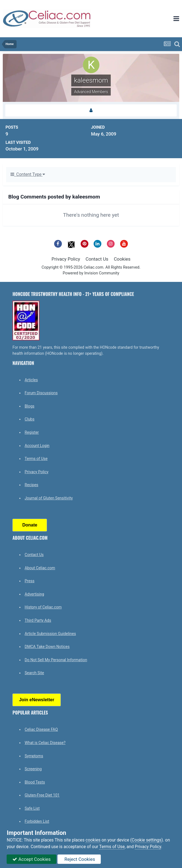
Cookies (122, 259)
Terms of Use (36, 459)
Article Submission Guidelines (50, 634)
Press (29, 581)
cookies (93, 840)
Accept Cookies (31, 859)
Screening (33, 769)
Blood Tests (35, 782)
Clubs (29, 419)
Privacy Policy (66, 259)
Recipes (31, 485)
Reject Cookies (79, 859)
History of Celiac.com (43, 607)
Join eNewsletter (37, 700)
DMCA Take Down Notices (47, 647)
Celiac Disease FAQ (41, 729)
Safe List (32, 808)
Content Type (28, 174)
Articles (31, 380)
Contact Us (97, 259)
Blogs (29, 406)
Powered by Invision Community (91, 273)
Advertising (34, 594)
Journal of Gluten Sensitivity (49, 498)
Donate (30, 525)
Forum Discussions (41, 393)
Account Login (37, 446)
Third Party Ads (38, 620)
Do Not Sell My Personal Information (56, 660)
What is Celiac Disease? (45, 743)
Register (32, 432)
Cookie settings (147, 840)
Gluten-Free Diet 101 (42, 795)
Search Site (34, 673)
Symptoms (34, 756)
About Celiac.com (40, 568)
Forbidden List (37, 821)
